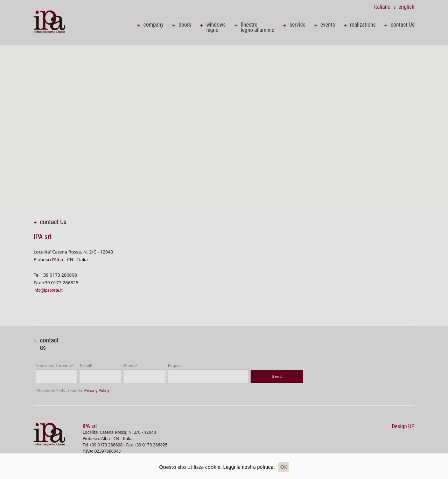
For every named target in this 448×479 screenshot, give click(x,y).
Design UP (403, 426)
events (328, 25)
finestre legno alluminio (258, 27)
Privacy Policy (97, 391)
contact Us (402, 25)
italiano (382, 7)
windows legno (216, 27)
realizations (363, 25)
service (297, 25)
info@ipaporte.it (48, 290)
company (153, 25)
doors (185, 25)
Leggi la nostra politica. (249, 467)
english (406, 7)
